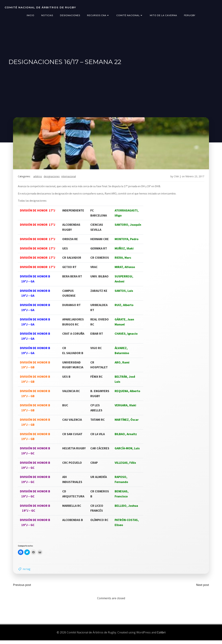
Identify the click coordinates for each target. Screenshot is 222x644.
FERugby (190, 15)
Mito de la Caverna (163, 15)
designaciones (53, 179)
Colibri (161, 636)
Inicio (31, 15)
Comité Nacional (130, 15)
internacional (70, 179)
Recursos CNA (98, 15)
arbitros (39, 179)
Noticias (47, 15)
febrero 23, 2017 (194, 179)
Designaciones (70, 15)
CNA (175, 179)
